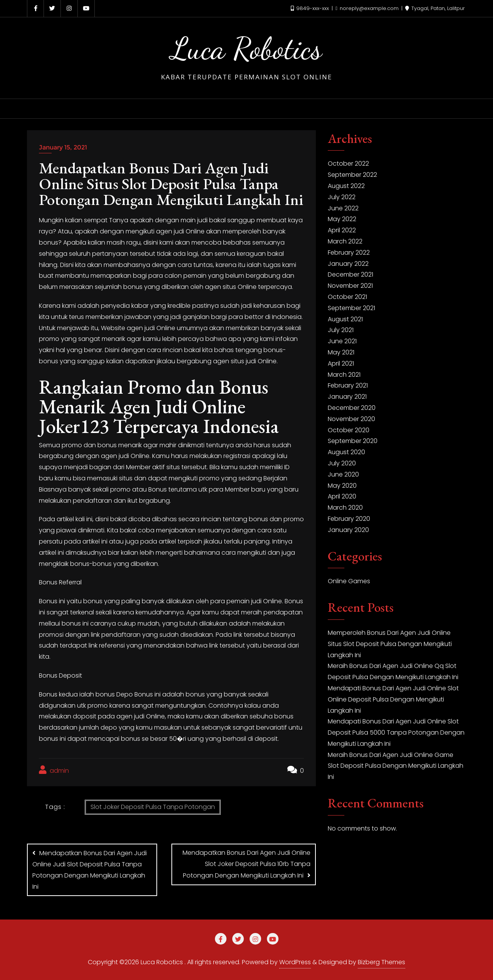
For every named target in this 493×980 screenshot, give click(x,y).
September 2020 (353, 441)
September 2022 (352, 175)
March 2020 (345, 508)
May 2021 (341, 352)
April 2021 (341, 363)
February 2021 (348, 385)
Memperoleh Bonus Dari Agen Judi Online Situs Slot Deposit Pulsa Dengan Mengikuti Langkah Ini (390, 644)
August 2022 (346, 186)
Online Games (349, 581)
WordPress (295, 962)
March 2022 (345, 241)
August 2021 (345, 319)
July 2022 (342, 197)
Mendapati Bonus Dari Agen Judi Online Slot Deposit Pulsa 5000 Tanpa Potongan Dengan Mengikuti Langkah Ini (396, 732)
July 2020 (342, 463)
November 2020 (351, 419)
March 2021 (344, 375)
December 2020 (352, 408)
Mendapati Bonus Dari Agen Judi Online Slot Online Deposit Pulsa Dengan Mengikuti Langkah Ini (393, 699)
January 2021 (347, 397)
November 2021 (350, 286)
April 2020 (342, 496)
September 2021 (351, 308)
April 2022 (342, 230)
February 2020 (349, 519)
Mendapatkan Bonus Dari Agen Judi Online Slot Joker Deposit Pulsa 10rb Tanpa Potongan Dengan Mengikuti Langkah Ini (246, 864)
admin (54, 770)
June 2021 (342, 341)
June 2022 (343, 208)
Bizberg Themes (381, 962)
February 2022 (349, 253)
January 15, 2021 (63, 147)
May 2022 (342, 219)
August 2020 (346, 452)
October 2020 (349, 430)
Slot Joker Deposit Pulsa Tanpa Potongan (153, 807)
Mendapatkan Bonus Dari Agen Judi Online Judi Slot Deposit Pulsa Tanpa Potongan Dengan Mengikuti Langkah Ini (90, 870)
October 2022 (348, 164)
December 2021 (350, 274)
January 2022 (348, 264)
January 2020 (348, 530)
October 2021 (347, 297)
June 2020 (343, 474)
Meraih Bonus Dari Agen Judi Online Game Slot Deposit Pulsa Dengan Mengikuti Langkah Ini (396, 766)
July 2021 (341, 330)
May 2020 (342, 486)
